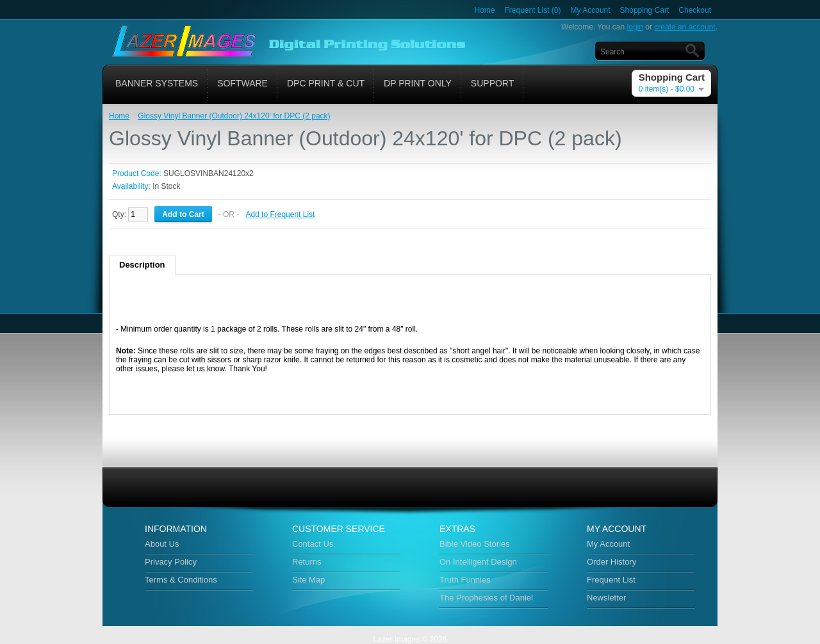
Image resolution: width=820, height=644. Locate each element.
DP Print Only (418, 83)
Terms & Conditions (181, 580)
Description (142, 265)
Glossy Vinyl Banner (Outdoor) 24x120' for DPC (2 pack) (234, 116)
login (635, 27)
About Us (162, 544)
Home (484, 10)
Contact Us (313, 544)
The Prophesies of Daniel (486, 598)
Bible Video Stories (475, 544)
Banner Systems (157, 83)
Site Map (308, 580)
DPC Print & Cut (326, 83)
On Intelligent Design (478, 562)
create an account (685, 27)
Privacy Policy (171, 562)
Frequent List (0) (533, 10)
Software (242, 83)
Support (492, 83)
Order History (611, 562)
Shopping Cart (645, 10)
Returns (307, 562)
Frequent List (611, 580)
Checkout (695, 10)
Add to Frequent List (280, 214)
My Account (591, 10)
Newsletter (606, 598)
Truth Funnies (465, 580)
